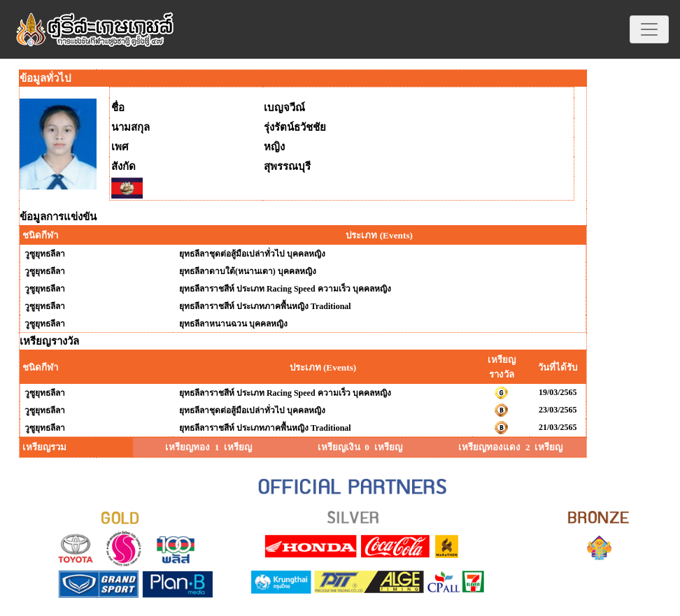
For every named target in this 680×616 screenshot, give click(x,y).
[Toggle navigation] (649, 29)
